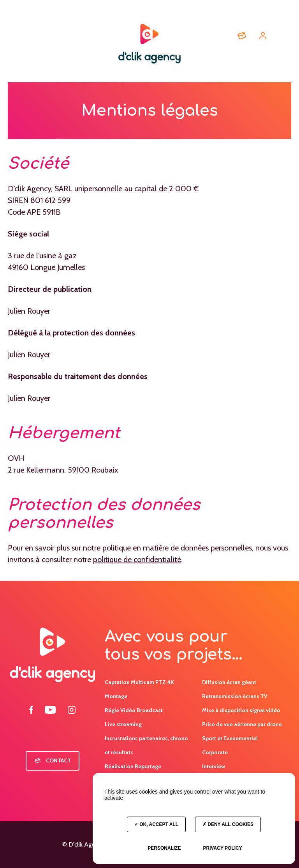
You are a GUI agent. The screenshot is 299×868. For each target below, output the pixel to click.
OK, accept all (156, 824)
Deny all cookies (228, 824)
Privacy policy (222, 848)
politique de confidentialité (137, 559)
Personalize (164, 848)
